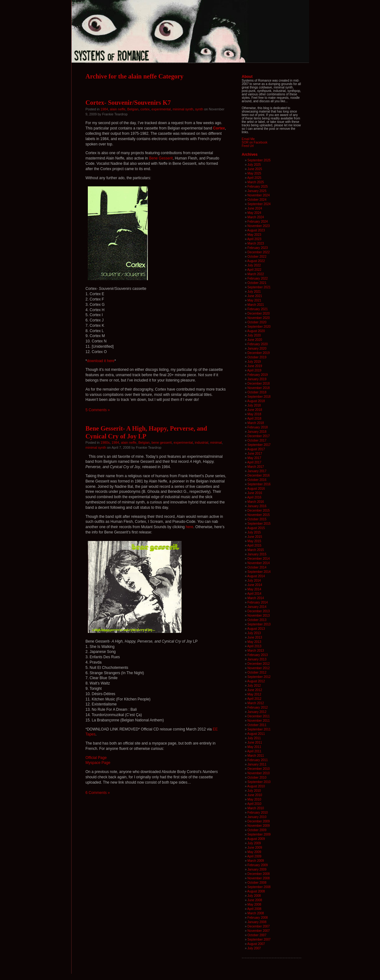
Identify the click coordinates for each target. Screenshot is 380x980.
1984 (104, 109)
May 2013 (254, 642)
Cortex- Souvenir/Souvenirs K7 (128, 103)
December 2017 (259, 436)
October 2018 (257, 392)
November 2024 (259, 195)
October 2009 (257, 830)
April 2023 (254, 239)
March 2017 (256, 467)
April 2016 (254, 497)
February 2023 (258, 248)
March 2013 (256, 651)
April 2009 (254, 856)
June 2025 (255, 169)
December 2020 (259, 313)
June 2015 (255, 537)
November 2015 (259, 515)
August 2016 (256, 489)
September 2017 (259, 445)
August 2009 (256, 839)
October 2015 (257, 519)
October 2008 (257, 883)
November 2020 (259, 318)
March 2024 (256, 217)
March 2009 (256, 861)
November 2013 (259, 616)
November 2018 (259, 388)
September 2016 (259, 484)
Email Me (248, 139)
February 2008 (258, 918)
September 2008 (259, 887)
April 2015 (254, 546)
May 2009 (254, 852)
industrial (201, 442)
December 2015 (259, 510)
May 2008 (254, 904)
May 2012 (254, 694)
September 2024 (259, 204)
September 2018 (259, 397)
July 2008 (254, 896)
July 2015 (254, 532)
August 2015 (256, 528)
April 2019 (254, 370)
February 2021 (258, 309)
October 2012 (257, 672)
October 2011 (257, 725)
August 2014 (256, 576)
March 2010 (256, 808)
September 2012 (259, 677)
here (189, 527)
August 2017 (256, 449)
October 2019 (257, 357)
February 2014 (258, 602)
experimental (161, 109)
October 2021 (257, 283)
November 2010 (259, 773)
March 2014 (256, 598)
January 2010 (257, 817)
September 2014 (259, 572)
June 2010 (255, 795)
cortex (145, 109)
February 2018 (258, 427)
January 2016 (257, 506)
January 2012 (257, 712)
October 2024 (257, 200)
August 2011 (256, 734)
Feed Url (248, 146)
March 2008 (256, 913)
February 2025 (258, 187)
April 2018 (254, 419)
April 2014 (254, 594)
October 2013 (257, 620)
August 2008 (256, 891)
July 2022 (254, 265)
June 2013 (255, 637)
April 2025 (254, 178)
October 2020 (257, 322)
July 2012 (254, 686)
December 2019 (259, 353)
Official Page (96, 758)
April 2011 (254, 751)
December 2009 (259, 821)
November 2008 (259, 878)
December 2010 (259, 769)
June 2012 (255, 690)
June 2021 (255, 296)
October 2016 (257, 480)
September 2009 (259, 834)
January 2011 (257, 764)
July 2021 (254, 292)
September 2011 (259, 729)
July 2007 (254, 948)
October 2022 (257, 257)
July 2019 (254, 362)
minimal (216, 442)
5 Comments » (98, 410)
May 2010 (254, 799)
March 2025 (256, 182)
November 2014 (259, 563)
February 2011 (258, 760)
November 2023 (259, 226)
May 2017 (254, 458)
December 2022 (259, 252)
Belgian (133, 109)
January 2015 (257, 554)
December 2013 (259, 611)
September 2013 (259, 624)
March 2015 (256, 550)
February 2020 (258, 344)
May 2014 (254, 589)
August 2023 (256, 230)
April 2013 (254, 646)
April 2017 (254, 462)
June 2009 (255, 848)
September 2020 (259, 327)
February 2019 (258, 375)
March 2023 (256, 243)
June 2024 (255, 208)
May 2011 (254, 747)
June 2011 (255, 743)
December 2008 (259, 874)
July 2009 (254, 843)
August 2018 (256, 401)
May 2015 (254, 541)
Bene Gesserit (161, 158)
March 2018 (256, 423)
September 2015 (259, 524)
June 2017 (255, 454)
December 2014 (259, 559)
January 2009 (257, 869)
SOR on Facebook (255, 142)
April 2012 (254, 699)
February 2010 (258, 813)
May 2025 (254, 173)
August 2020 (256, 331)
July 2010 (254, 791)
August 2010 (256, 786)
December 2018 (259, 384)
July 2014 (254, 581)
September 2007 (259, 940)
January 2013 (257, 659)
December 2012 (259, 664)
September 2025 (259, 160)
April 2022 (254, 270)
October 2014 (257, 567)
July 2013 (254, 633)
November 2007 (259, 931)
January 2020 (257, 349)
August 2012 (256, 681)
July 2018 (254, 405)
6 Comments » (98, 793)
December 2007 (259, 926)
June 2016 (255, 493)
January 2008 (257, 922)
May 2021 (254, 300)
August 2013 (256, 629)
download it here (101, 361)
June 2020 (255, 340)
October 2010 (257, 778)
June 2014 (255, 585)
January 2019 (257, 379)
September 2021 (259, 287)
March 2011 (256, 756)
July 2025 (254, 165)
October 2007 (257, 935)
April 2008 (254, 909)
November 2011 (259, 721)
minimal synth (183, 109)
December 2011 (259, 716)
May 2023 (254, 235)
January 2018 (257, 432)
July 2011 (254, 738)
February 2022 (258, 278)
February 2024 (258, 222)
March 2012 (256, 703)
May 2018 (254, 414)
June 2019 (255, 366)
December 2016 (259, 475)
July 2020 (254, 335)
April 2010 (254, 804)
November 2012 (259, 668)
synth (199, 109)
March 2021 (256, 305)
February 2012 (258, 707)
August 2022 (256, 261)
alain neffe (118, 109)
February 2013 (258, 655)
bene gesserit (162, 442)
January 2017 (257, 471)
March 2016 (256, 502)
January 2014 (257, 607)
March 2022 (256, 274)
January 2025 (257, 191)
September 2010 (259, 782)
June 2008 (255, 900)
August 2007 (256, 944)
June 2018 (255, 410)
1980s (105, 442)
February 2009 (258, 865)
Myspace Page (98, 763)
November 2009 (259, 826)
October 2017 (257, 440)
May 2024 (254, 213)
